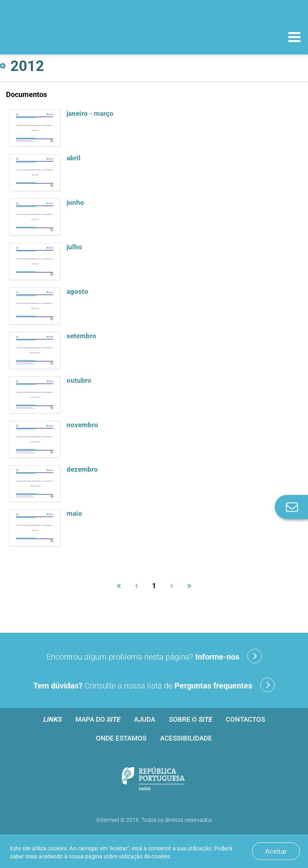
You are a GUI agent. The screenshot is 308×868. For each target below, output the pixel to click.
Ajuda (145, 719)
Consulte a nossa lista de (154, 685)
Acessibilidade (186, 738)
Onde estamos (121, 738)
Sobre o (190, 719)
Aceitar (276, 851)
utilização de (144, 856)
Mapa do (98, 719)
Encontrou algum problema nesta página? (154, 656)
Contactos (245, 719)
